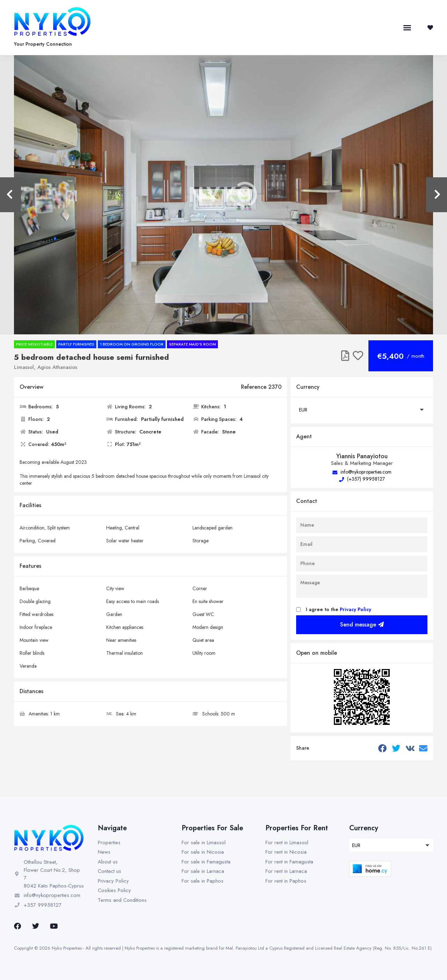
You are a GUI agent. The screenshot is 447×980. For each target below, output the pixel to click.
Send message (362, 625)
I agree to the (339, 609)
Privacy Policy (356, 609)
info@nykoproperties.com (362, 472)
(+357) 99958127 (362, 479)
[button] (407, 28)
